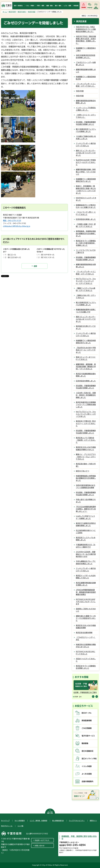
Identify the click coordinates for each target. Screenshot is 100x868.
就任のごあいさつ (82, 471)
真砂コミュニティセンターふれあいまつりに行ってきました (86, 153)
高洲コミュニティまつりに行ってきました (86, 358)
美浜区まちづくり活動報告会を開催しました (86, 667)
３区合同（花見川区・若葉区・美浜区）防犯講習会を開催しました (86, 395)
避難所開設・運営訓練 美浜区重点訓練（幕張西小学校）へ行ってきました (86, 367)
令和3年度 (80, 91)
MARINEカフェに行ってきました (86, 199)
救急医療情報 (87, 721)
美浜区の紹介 (22, 12)
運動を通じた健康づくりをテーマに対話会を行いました (86, 618)
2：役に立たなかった (13, 257)
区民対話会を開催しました (86, 381)
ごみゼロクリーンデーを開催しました (86, 64)
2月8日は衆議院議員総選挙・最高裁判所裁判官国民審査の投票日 (86, 592)
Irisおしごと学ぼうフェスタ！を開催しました (85, 517)
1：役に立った (11, 255)
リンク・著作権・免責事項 (38, 821)
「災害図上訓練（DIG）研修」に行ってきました (86, 225)
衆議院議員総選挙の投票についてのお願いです (86, 311)
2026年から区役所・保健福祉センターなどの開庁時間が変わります (86, 554)
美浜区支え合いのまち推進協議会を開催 (86, 627)
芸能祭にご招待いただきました (86, 610)
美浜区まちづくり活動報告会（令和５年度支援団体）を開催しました (86, 243)
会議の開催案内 (87, 781)
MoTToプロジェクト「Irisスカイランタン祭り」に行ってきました (86, 414)
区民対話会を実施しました (86, 219)
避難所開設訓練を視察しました (86, 71)
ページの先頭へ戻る (50, 812)
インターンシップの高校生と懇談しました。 (86, 109)
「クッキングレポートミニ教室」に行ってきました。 (86, 85)
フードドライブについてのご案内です (86, 251)
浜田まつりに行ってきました (86, 660)
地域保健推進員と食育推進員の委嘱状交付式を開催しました (86, 478)
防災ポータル (87, 713)
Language (90, 7)
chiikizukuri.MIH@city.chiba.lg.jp (17, 226)
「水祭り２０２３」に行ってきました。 (86, 116)
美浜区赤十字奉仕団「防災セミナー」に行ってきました (86, 424)
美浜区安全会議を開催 (84, 633)
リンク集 (20, 826)
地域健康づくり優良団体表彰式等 (86, 78)
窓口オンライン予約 (89, 759)
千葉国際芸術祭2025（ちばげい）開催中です (86, 546)
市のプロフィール (7, 826)
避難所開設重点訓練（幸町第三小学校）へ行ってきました (86, 172)
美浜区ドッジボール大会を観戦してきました (86, 577)
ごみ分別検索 (87, 728)
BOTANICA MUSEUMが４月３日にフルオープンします (86, 602)
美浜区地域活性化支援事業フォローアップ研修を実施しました (86, 405)
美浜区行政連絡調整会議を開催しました (86, 375)
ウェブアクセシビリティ (77, 821)
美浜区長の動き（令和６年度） (86, 465)
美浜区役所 (12, 12)
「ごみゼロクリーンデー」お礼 (86, 639)
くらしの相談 (87, 766)
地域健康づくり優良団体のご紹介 (86, 49)
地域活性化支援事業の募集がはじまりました (86, 646)
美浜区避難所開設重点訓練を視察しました (86, 584)
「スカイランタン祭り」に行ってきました (86, 213)
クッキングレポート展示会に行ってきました (86, 145)
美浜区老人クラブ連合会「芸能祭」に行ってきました (86, 440)
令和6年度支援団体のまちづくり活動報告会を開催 (86, 486)
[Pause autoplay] (76, 697)
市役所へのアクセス (42, 840)
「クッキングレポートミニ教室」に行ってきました (86, 273)
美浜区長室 (32, 12)
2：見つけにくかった (46, 257)
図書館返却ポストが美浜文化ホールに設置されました (86, 206)
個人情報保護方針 (58, 821)
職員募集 (85, 743)
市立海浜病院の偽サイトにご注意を (86, 532)
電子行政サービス (88, 736)
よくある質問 (87, 774)
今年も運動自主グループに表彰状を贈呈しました (86, 562)
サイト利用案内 (20, 821)
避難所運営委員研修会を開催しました (86, 266)
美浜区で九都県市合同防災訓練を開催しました (86, 524)
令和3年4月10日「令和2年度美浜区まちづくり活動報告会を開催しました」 (86, 29)
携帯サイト (93, 821)
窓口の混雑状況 (87, 751)
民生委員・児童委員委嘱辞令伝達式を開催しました (86, 123)
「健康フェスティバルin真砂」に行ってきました (86, 289)
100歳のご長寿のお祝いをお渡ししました (86, 138)
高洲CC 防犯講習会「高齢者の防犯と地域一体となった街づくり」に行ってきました (86, 190)
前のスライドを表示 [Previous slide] (93, 697)
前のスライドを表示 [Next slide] (97, 697)
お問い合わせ (39, 846)
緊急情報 (84, 7)
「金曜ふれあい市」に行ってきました (86, 297)
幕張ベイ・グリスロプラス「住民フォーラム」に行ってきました (86, 457)
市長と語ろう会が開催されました (86, 501)
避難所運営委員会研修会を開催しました (86, 102)
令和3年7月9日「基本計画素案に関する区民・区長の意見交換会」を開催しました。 (86, 40)
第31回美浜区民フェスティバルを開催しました (86, 130)
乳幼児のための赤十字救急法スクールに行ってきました (86, 162)
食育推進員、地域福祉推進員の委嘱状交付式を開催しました (86, 234)
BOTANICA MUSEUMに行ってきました (86, 653)
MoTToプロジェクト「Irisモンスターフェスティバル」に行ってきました (86, 281)
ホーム (5, 12)
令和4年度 (80, 96)
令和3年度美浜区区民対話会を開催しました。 (86, 56)
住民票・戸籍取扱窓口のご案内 (85, 692)
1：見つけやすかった (46, 255)
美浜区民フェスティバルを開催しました (86, 539)
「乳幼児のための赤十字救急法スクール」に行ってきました (86, 350)
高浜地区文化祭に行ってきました (86, 327)
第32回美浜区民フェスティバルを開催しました (86, 304)
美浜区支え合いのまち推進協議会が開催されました (86, 448)
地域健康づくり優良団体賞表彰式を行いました (86, 180)
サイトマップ (5, 821)
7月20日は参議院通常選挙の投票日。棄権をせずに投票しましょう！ (86, 509)
